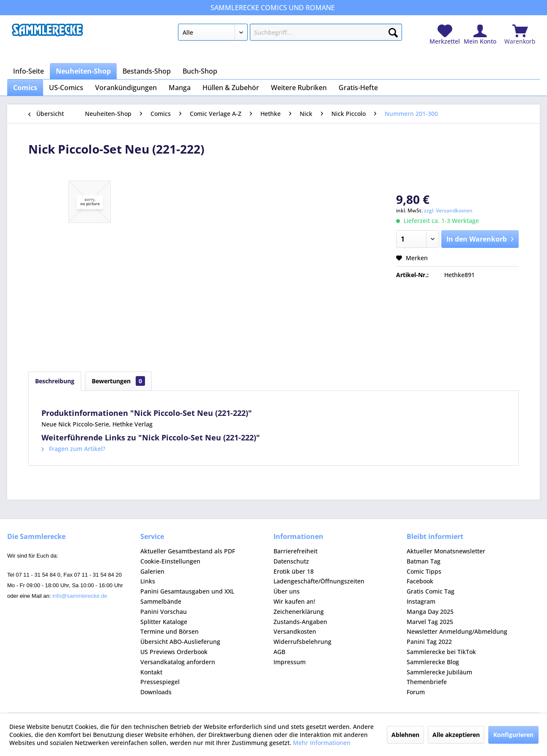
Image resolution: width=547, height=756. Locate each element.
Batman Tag (424, 561)
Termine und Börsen (170, 631)
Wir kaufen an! (294, 601)
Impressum (290, 662)
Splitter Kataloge (164, 622)
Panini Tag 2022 (429, 642)
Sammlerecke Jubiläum (439, 672)
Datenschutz (291, 561)
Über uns (287, 591)
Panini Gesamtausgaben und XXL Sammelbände (187, 596)
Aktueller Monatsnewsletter (446, 551)
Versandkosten (295, 631)
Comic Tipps (424, 571)
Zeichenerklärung (299, 612)
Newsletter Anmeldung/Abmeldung (457, 631)
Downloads (156, 692)
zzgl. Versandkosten (448, 210)
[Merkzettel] (445, 35)
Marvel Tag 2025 (430, 622)
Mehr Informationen (322, 743)
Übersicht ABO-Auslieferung (180, 642)
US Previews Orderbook (174, 652)
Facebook (420, 581)
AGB (279, 652)
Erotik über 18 (294, 571)
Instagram (421, 601)
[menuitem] (290, 34)
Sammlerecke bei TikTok (441, 652)
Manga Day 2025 (430, 612)
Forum (416, 692)
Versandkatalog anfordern (178, 662)
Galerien (152, 571)
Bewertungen (118, 381)
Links (148, 581)
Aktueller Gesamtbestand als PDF (188, 551)
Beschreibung (55, 381)
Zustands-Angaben (300, 622)
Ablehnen (405, 735)
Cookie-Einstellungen (170, 561)
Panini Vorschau (164, 612)
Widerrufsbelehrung (302, 642)
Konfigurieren (513, 735)
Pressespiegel (160, 682)
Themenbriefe (427, 682)
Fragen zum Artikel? (73, 449)
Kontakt (151, 672)
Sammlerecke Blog (433, 662)
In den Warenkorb (480, 238)
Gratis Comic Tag (431, 591)
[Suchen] (393, 31)
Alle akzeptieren (456, 735)
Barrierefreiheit (295, 551)
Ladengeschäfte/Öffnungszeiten (319, 581)
